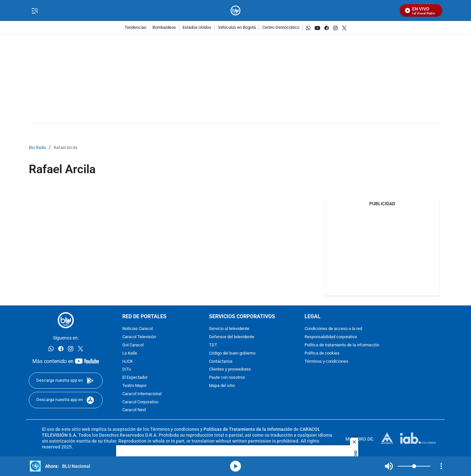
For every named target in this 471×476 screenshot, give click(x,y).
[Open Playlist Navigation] (441, 466)
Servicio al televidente (229, 329)
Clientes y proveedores (230, 369)
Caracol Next (134, 410)
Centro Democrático (281, 28)
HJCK (128, 362)
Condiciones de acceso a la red (333, 329)
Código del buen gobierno (232, 353)
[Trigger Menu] (35, 11)
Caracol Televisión (139, 337)
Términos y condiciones (326, 362)
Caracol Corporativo (140, 402)
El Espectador (135, 378)
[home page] (236, 11)
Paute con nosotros (227, 378)
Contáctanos (221, 362)
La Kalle (130, 353)
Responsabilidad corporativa (331, 337)
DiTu (127, 369)
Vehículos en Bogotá (237, 28)
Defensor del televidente (232, 337)
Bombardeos (164, 28)
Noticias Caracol (138, 329)
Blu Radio (37, 148)
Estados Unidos (197, 28)
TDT (213, 345)
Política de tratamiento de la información (342, 345)
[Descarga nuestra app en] (66, 381)
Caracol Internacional (142, 394)
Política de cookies (322, 353)
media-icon (235, 466)
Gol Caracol (133, 345)
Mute (389, 466)
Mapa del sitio (222, 386)
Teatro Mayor (134, 386)
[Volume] (414, 466)
